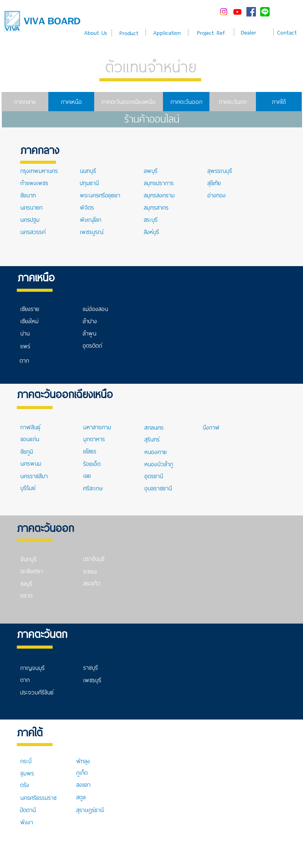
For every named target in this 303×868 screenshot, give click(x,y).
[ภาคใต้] (279, 102)
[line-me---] (265, 12)
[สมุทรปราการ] (165, 183)
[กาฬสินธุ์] (42, 427)
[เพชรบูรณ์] (92, 232)
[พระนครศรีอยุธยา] (100, 195)
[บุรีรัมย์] (35, 488)
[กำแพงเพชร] (35, 183)
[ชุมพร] (29, 773)
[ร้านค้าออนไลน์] (152, 119)
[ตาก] (30, 360)
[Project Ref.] (212, 32)
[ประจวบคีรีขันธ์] (37, 692)
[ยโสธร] (95, 451)
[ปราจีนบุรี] (98, 559)
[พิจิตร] (92, 207)
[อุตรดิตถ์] (93, 345)
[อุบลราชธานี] (159, 488)
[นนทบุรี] (102, 170)
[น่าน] (29, 333)
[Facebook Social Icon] (251, 12)
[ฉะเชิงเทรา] (35, 571)
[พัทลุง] (91, 761)
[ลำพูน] (97, 333)
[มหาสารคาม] (105, 427)
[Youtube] (237, 12)
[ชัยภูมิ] (29, 451)
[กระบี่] (31, 761)
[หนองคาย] (156, 452)
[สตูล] (90, 797)
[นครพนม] (32, 463)
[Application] (167, 32)
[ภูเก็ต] (82, 772)
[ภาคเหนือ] (72, 102)
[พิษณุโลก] (91, 219)
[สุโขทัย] (215, 183)
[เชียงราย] (42, 309)
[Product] (129, 33)
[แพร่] (31, 346)
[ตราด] (28, 595)
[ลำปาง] (97, 321)
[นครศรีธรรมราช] (39, 797)
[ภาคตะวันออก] (186, 102)
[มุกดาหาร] (98, 439)
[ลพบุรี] (159, 170)
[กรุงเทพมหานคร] (42, 170)
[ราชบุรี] (98, 667)
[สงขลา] (91, 784)
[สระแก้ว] (93, 583)
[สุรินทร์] (152, 439)
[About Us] (96, 32)
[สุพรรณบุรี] (222, 170)
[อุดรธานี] (159, 476)
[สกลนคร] (166, 427)
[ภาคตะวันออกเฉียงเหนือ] (129, 102)
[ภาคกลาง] (25, 102)
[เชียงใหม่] (35, 321)
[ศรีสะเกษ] (98, 488)
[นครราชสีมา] (34, 476)
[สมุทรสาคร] (156, 207)
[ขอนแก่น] (35, 439)
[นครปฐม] (31, 219)
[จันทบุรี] (42, 559)
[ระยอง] (91, 571)
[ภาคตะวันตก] (233, 102)
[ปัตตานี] (35, 810)
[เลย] (95, 475)
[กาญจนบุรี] (42, 668)
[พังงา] (35, 822)
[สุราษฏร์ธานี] (90, 810)
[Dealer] (248, 32)
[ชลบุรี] (29, 583)
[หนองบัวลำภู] (159, 464)
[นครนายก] (32, 207)
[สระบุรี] (156, 219)
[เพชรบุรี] (92, 680)
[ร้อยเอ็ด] (94, 463)
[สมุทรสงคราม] (159, 195)
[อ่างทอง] (217, 195)
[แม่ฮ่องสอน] (97, 309)
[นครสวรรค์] (35, 232)
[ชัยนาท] (30, 195)
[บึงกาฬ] (224, 427)
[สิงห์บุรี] (154, 232)
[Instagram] (224, 12)
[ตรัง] (29, 785)
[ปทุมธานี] (95, 183)
